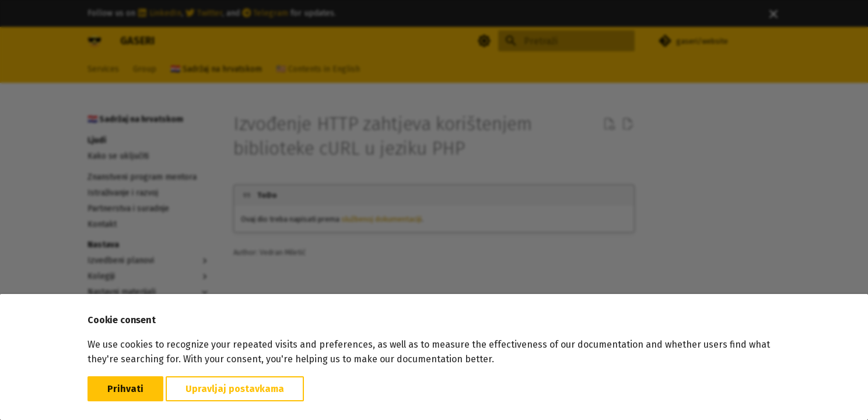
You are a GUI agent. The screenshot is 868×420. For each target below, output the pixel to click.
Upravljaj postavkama (235, 389)
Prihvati (125, 389)
